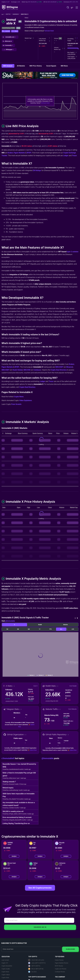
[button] (72, 8)
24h (60, 38)
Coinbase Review (60, 972)
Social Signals (51, 66)
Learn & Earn (5, 960)
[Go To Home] (3, 14)
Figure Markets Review (62, 963)
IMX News (64, 66)
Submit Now (33, 750)
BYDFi (29, 153)
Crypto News (19, 397)
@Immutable (10, 621)
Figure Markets (19, 153)
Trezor (74, 156)
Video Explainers (26, 400)
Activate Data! (49, 31)
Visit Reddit (73, 686)
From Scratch (16, 404)
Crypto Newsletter (7, 966)
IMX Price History (36, 66)
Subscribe (70, 949)
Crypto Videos (6, 975)
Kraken (10, 153)
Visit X (35, 686)
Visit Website (72, 709)
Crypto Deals (5, 978)
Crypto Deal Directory (59, 370)
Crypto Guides (6, 969)
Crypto (9, 14)
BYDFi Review (59, 966)
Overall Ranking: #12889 (8, 28)
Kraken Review (59, 960)
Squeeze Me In (40, 927)
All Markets (21, 66)
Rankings (16, 14)
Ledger (66, 156)
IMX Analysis (8, 66)
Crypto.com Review (61, 969)
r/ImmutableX (8, 758)
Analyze (14, 856)
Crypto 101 (5, 963)
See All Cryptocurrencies (40, 888)
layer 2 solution (73, 252)
